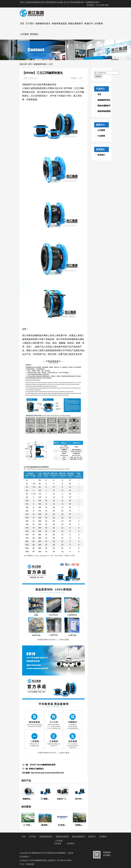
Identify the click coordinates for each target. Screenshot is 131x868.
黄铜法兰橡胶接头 (36, 769)
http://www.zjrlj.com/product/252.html (47, 773)
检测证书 (89, 23)
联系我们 (34, 34)
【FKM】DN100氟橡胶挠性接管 (42, 765)
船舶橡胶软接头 (43, 23)
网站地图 (30, 864)
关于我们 (30, 23)
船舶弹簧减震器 (59, 23)
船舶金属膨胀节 (76, 23)
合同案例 (99, 23)
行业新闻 (101, 136)
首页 (22, 23)
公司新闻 (24, 34)
